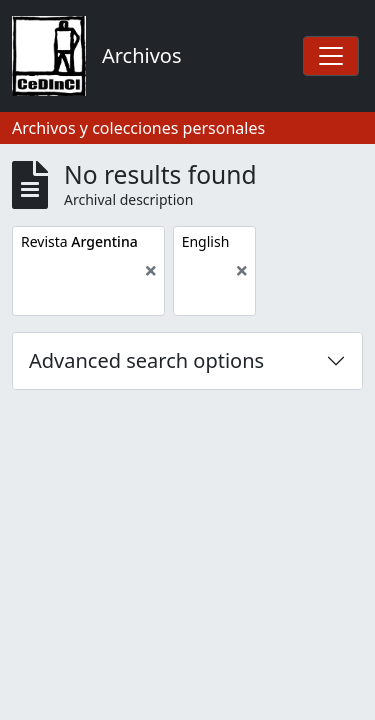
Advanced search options (146, 360)
